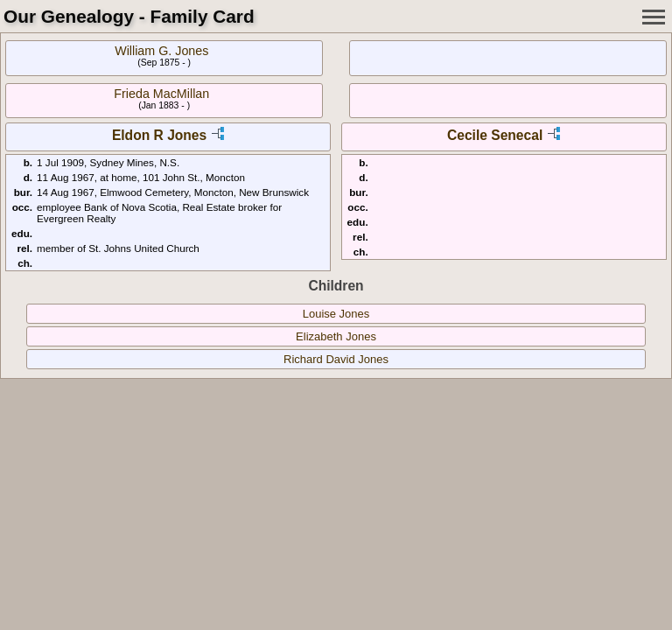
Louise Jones (336, 314)
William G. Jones (161, 51)
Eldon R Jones (159, 135)
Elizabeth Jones (336, 336)
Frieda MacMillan (161, 94)
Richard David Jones (336, 359)
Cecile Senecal (495, 135)
